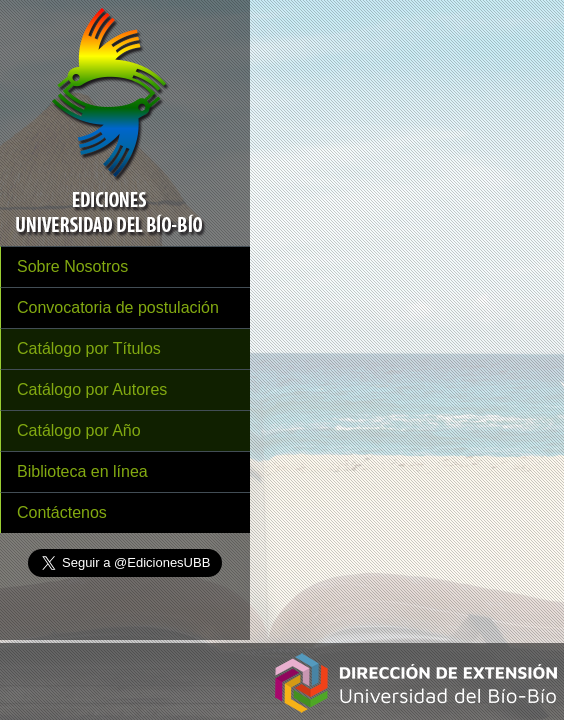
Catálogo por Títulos (89, 348)
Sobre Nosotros (72, 266)
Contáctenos (62, 512)
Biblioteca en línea (82, 471)
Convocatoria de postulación (118, 307)
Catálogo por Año (79, 430)
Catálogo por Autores (92, 389)
